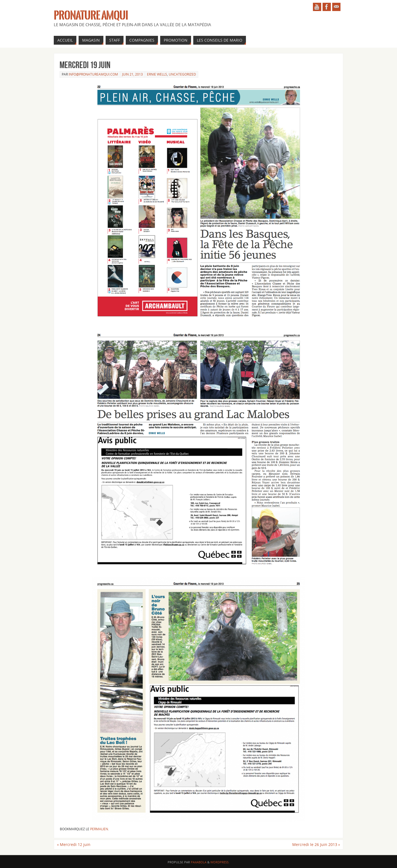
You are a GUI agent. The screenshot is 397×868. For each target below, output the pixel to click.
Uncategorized (182, 74)
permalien (99, 829)
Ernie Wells (157, 74)
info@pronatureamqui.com (93, 74)
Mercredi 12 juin (74, 844)
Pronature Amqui (91, 15)
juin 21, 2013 (132, 74)
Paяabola (199, 862)
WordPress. (220, 862)
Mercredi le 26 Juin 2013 (316, 844)
